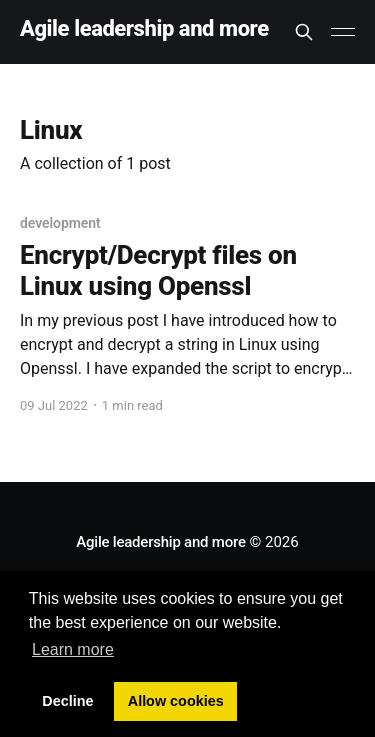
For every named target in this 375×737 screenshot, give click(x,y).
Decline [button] (67, 701)
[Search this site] (304, 32)
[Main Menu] (343, 32)
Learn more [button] (73, 649)
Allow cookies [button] (176, 701)
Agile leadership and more (144, 29)
